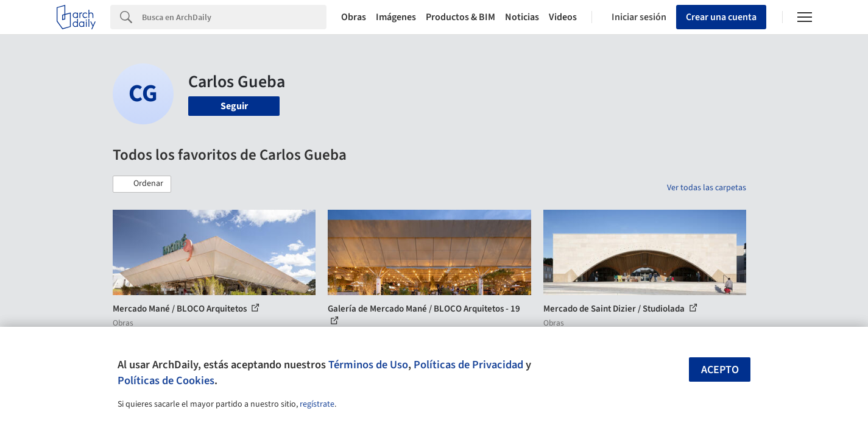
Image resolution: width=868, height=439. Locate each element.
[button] (142, 184)
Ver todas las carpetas (707, 188)
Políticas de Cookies (166, 380)
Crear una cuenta (721, 17)
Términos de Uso (368, 365)
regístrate (317, 404)
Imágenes (396, 17)
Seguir (234, 106)
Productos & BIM (460, 17)
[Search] (234, 17)
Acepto (720, 370)
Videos (563, 17)
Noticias (522, 17)
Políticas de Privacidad (468, 365)
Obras (354, 17)
